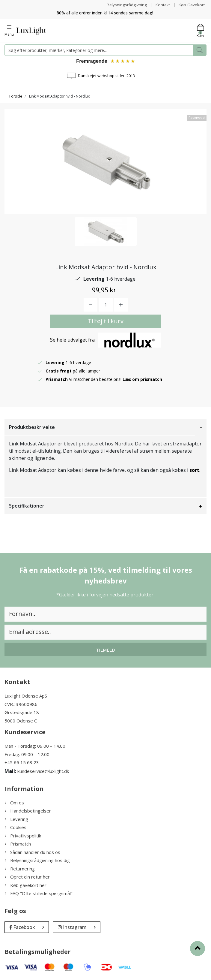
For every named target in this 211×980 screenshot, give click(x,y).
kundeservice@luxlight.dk (43, 772)
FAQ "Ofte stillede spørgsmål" (39, 894)
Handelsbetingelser (28, 812)
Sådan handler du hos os (33, 853)
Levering (16, 820)
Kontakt (162, 5)
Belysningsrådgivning (125, 5)
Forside (16, 97)
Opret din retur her (27, 878)
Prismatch (18, 845)
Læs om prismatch (143, 380)
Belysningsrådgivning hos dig (37, 861)
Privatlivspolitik (23, 836)
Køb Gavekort (191, 5)
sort (194, 471)
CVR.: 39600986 (21, 705)
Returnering (20, 869)
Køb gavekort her (26, 886)
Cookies (16, 828)
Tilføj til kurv (106, 322)
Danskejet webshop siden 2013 (106, 76)
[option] (106, 232)
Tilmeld (106, 651)
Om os (14, 803)
